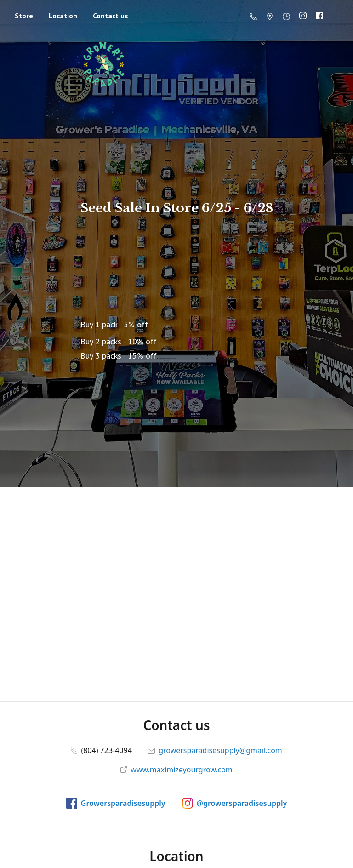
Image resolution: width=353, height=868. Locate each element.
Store (24, 16)
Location (63, 16)
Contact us (111, 16)
